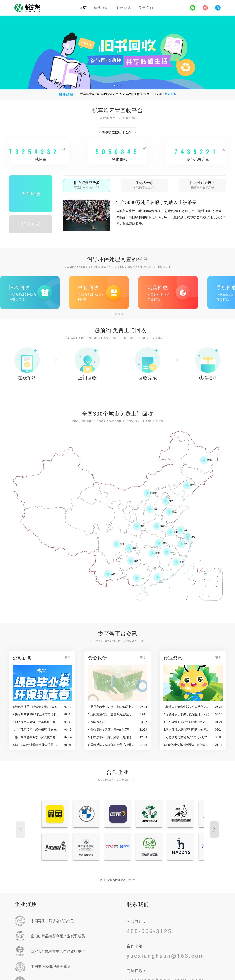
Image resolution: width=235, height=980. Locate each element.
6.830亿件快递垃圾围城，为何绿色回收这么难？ (187, 745)
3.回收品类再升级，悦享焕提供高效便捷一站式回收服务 (36, 722)
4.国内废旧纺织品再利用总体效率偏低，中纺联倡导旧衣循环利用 (187, 730)
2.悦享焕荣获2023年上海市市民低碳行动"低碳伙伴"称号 (36, 714)
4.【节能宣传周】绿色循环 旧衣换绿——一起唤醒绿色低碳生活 (36, 730)
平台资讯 (124, 8)
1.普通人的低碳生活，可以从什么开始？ (187, 707)
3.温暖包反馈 (96, 722)
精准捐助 (101, 8)
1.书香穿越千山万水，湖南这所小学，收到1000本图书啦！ (111, 707)
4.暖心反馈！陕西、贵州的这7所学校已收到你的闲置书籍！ (111, 730)
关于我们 (146, 8)
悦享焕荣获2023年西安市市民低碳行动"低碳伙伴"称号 (115, 94)
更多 (67, 658)
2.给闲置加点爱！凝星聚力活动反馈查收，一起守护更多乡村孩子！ (111, 714)
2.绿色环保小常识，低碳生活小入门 (186, 714)
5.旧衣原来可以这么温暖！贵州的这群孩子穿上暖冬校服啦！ (111, 737)
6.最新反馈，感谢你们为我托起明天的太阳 (111, 745)
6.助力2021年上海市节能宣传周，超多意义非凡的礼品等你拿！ (36, 745)
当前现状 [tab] (31, 194)
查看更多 (170, 94)
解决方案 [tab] (31, 224)
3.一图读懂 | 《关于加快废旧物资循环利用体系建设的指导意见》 (187, 722)
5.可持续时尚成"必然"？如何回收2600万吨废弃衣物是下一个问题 (187, 737)
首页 (83, 8)
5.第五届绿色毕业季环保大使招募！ (36, 737)
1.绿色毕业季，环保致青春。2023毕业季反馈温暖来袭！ (36, 707)
